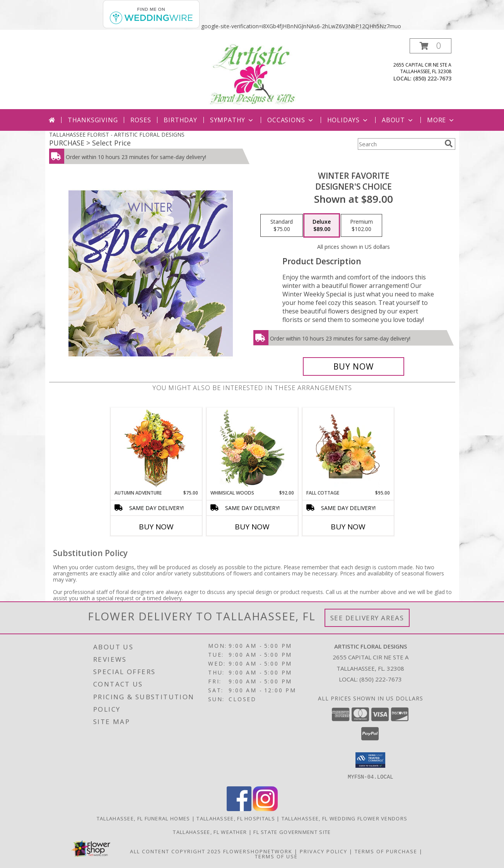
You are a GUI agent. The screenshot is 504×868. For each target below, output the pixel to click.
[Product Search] (400, 144)
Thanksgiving (93, 120)
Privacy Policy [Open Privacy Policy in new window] (324, 851)
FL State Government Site (292, 832)
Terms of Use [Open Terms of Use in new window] (276, 856)
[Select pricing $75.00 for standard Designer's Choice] (282, 226)
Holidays (348, 120)
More (441, 120)
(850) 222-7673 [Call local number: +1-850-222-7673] (432, 78)
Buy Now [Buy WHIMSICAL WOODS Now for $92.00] (252, 527)
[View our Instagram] (265, 809)
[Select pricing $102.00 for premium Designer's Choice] (361, 226)
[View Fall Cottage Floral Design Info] (348, 449)
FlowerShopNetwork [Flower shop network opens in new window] (258, 851)
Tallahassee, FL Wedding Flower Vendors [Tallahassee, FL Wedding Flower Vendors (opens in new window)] (344, 818)
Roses (141, 120)
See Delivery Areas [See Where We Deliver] (367, 618)
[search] (449, 144)
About (398, 120)
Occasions (291, 120)
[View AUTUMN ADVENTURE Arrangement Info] (156, 449)
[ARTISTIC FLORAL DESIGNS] (252, 74)
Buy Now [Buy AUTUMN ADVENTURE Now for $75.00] (156, 527)
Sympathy (232, 120)
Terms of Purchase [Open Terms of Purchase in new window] (386, 851)
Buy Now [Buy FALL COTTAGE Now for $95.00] (348, 527)
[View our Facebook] (239, 809)
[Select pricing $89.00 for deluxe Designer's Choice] (322, 226)
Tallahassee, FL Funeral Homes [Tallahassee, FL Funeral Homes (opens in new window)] (144, 818)
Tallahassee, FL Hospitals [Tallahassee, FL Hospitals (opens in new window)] (236, 818)
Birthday (180, 120)
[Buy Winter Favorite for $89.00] (354, 366)
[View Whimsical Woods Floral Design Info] (252, 449)
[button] (431, 46)
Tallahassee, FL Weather (210, 832)
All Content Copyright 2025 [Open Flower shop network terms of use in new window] (176, 851)
